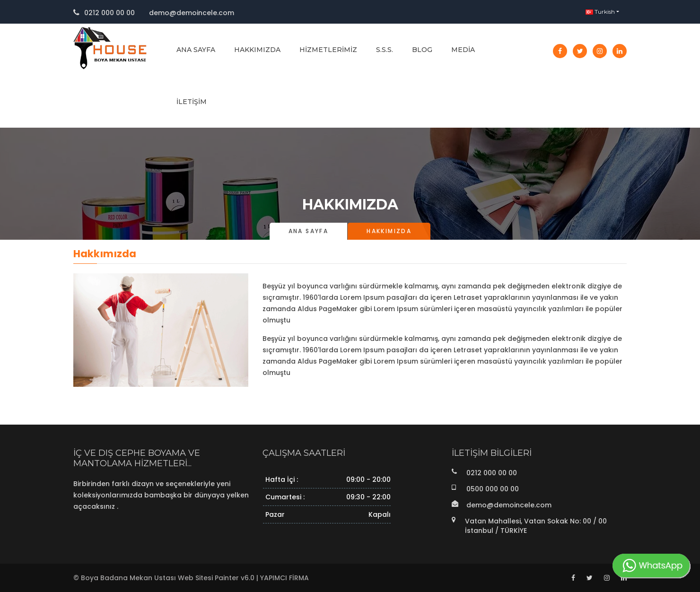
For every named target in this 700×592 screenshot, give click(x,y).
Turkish (600, 12)
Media (463, 50)
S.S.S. (385, 50)
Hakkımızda (257, 50)
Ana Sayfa (196, 50)
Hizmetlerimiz (328, 50)
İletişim (192, 102)
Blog (422, 50)
